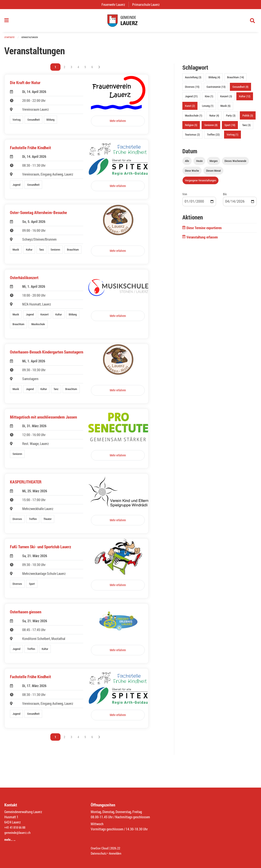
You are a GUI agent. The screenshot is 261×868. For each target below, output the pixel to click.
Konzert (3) (226, 98)
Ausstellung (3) (193, 79)
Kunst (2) (190, 108)
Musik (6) (225, 108)
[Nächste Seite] (99, 69)
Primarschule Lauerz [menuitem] (148, 4)
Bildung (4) (214, 79)
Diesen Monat (213, 173)
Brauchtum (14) (236, 79)
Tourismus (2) (192, 137)
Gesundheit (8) (240, 89)
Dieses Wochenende (235, 163)
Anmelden (117, 853)
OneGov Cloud (100, 848)
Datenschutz (99, 853)
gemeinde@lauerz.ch (18, 832)
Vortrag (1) (232, 137)
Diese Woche (192, 173)
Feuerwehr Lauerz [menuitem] (115, 4)
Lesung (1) (208, 108)
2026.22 (117, 848)
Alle (187, 163)
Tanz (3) (246, 127)
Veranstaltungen (31, 39)
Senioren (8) (211, 127)
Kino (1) (209, 98)
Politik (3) (248, 117)
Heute (199, 163)
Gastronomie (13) (216, 89)
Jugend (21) (191, 98)
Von (185, 196)
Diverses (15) (192, 89)
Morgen (214, 163)
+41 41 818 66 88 (16, 827)
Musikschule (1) (194, 117)
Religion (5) (191, 127)
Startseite (10, 39)
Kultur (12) (245, 98)
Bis (225, 196)
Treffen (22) (213, 137)
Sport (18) (230, 127)
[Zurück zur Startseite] (130, 22)
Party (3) (231, 117)
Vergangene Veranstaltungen (201, 182)
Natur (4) (214, 117)
